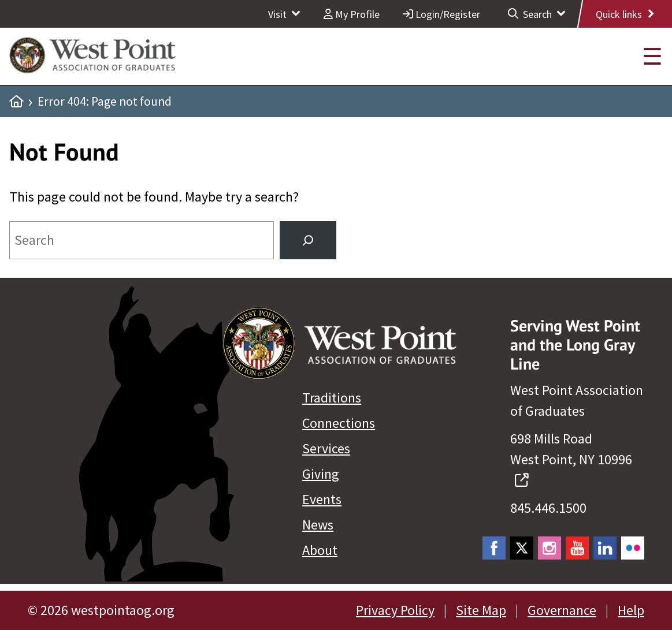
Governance (562, 610)
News (318, 525)
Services (326, 448)
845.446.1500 (548, 508)
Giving (321, 474)
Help (631, 610)
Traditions (332, 398)
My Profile (352, 14)
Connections (339, 423)
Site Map (481, 610)
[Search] (308, 240)
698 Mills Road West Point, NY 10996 (571, 459)
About (320, 550)
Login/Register (441, 14)
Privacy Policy (395, 610)
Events (322, 499)
